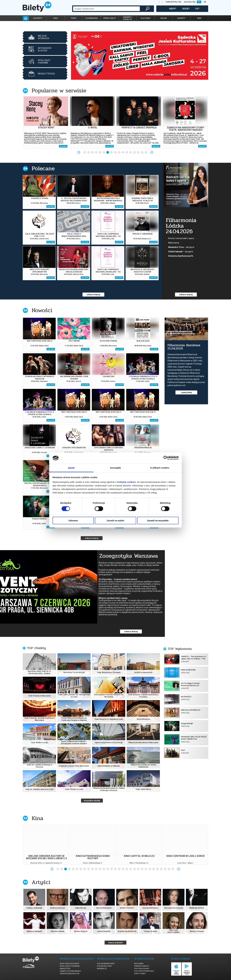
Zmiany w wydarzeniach (70, 971)
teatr (74, 18)
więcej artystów (115, 943)
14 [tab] (135, 152)
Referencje (102, 969)
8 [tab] (112, 152)
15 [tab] (138, 152)
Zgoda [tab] (71, 468)
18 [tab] (123, 869)
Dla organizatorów (106, 964)
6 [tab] (104, 152)
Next (152, 152)
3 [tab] (93, 152)
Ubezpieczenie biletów (70, 974)
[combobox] (106, 9)
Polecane (43, 168)
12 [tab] (127, 152)
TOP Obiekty (36, 648)
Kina (37, 818)
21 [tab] (135, 869)
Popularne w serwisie (59, 90)
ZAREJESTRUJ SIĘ (173, 2)
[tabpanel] (140, 56)
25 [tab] (150, 869)
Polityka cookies (142, 969)
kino (56, 18)
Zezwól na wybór (115, 521)
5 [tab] (100, 152)
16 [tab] (142, 152)
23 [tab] (142, 869)
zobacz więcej (93, 295)
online (164, 18)
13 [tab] (131, 152)
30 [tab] (169, 869)
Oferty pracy (140, 974)
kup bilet (63, 146)
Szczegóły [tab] (115, 468)
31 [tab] (173, 869)
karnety (181, 18)
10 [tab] (119, 152)
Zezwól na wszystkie (158, 521)
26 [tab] (154, 869)
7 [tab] (108, 152)
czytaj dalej (186, 392)
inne (199, 18)
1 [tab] (85, 152)
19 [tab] (127, 869)
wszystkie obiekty (92, 801)
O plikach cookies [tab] (160, 468)
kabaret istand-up (128, 18)
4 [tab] (96, 152)
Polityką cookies (127, 482)
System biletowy (104, 966)
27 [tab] (158, 869)
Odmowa (73, 521)
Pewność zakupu (142, 966)
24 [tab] (146, 869)
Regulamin (139, 964)
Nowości (42, 310)
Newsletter (65, 969)
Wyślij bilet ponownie (70, 966)
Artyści (41, 882)
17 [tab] (146, 152)
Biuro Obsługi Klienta (69, 964)
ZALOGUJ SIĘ (190, 2)
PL (199, 2)
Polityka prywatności (144, 971)
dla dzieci (146, 18)
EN (205, 2)
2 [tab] (89, 152)
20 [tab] (131, 869)
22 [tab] (138, 869)
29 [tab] (165, 869)
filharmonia (92, 18)
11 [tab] (123, 152)
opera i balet (110, 18)
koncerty (38, 18)
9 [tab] (115, 152)
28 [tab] (161, 869)
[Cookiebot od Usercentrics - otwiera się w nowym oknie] (166, 458)
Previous (79, 152)
